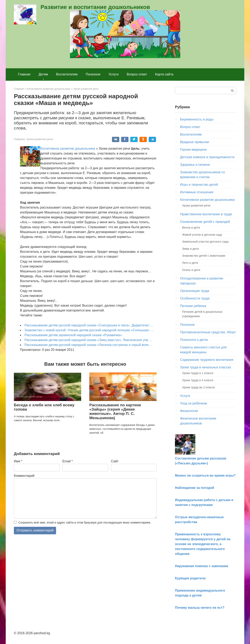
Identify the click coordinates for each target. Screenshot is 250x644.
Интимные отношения (197, 192)
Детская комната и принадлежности (207, 157)
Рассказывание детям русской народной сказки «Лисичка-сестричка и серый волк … (89, 345)
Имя (18, 461)
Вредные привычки (195, 142)
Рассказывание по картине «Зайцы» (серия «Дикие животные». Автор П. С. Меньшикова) (115, 411)
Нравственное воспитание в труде (206, 214)
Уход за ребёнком (194, 403)
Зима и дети (190, 249)
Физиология (189, 411)
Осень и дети (191, 270)
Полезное (93, 74)
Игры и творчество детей (199, 185)
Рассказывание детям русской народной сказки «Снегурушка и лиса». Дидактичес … (89, 325)
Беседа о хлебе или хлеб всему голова (44, 407)
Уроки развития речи (39, 139)
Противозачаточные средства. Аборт (208, 332)
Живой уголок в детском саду (202, 235)
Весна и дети (191, 228)
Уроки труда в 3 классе (198, 380)
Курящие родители (190, 578)
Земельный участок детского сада (205, 242)
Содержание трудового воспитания (207, 360)
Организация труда (195, 291)
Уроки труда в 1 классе (198, 373)
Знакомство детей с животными (204, 256)
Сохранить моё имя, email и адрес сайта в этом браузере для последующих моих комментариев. (85, 522)
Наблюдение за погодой (195, 488)
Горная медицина (193, 150)
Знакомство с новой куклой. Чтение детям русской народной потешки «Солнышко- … (89, 330)
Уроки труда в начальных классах (206, 367)
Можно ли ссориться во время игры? (205, 476)
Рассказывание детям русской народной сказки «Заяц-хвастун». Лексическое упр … (88, 340)
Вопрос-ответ (137, 74)
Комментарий (24, 476)
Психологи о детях (194, 340)
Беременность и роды (197, 119)
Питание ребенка (193, 306)
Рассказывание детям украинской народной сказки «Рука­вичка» (73, 335)
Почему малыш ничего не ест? (200, 608)
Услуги (113, 74)
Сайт (115, 461)
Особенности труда (195, 298)
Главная (24, 74)
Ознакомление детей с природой (205, 222)
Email (68, 461)
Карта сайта (164, 74)
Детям (43, 74)
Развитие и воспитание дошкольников (95, 7)
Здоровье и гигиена (195, 165)
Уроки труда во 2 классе (199, 387)
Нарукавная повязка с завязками (202, 566)
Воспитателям (67, 74)
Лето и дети (190, 263)
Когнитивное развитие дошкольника (68, 149)
